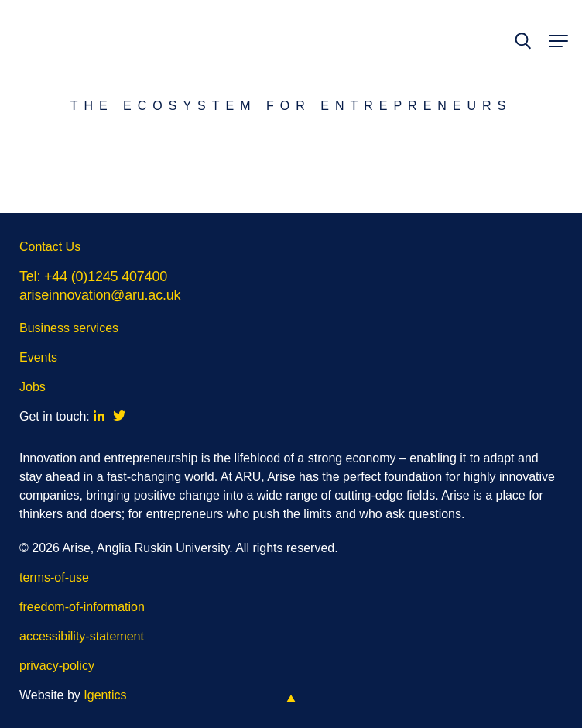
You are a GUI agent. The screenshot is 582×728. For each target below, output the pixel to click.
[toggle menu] (556, 41)
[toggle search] (523, 41)
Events (38, 357)
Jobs (33, 387)
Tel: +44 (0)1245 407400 (93, 276)
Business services (69, 328)
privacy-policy (57, 666)
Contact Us (50, 247)
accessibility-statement (82, 636)
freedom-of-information (82, 607)
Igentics (105, 695)
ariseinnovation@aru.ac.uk (100, 295)
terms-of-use (54, 577)
